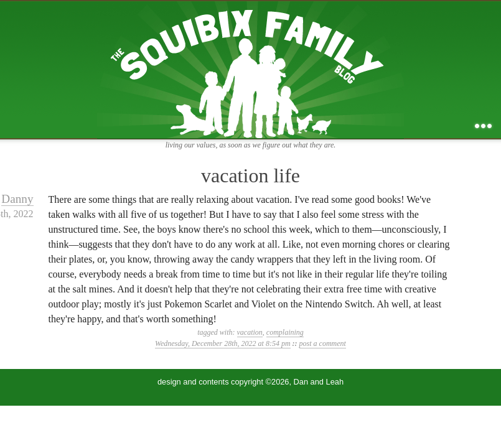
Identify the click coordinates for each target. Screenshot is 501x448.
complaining (285, 332)
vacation (250, 332)
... (483, 126)
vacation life (250, 175)
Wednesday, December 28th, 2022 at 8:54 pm (223, 343)
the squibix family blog (250, 69)
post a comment (323, 343)
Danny (17, 199)
